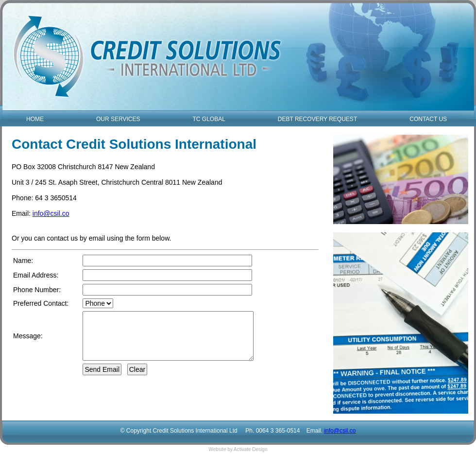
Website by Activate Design (238, 449)
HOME (35, 119)
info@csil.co (51, 213)
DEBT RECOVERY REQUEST (317, 119)
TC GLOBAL (209, 119)
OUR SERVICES (118, 119)
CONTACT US (428, 119)
